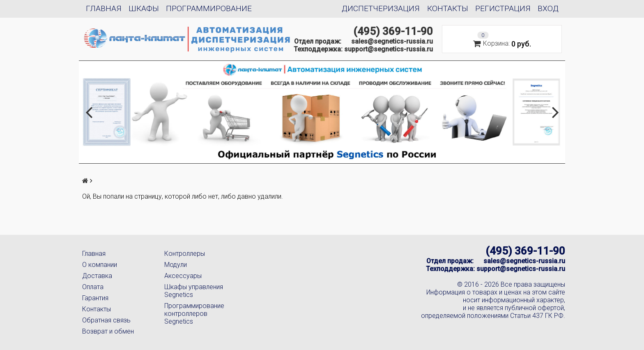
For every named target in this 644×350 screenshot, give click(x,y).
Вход (548, 8)
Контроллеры (185, 254)
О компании (100, 265)
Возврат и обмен (108, 331)
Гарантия (95, 298)
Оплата (93, 287)
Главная (104, 8)
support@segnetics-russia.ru (389, 49)
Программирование (209, 8)
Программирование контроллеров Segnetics (194, 314)
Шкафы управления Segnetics (194, 291)
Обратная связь (106, 320)
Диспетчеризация (381, 8)
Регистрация (503, 8)
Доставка (97, 276)
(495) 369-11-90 (393, 31)
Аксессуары (183, 276)
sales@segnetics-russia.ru (392, 41)
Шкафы (144, 8)
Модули (176, 265)
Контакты (448, 8)
